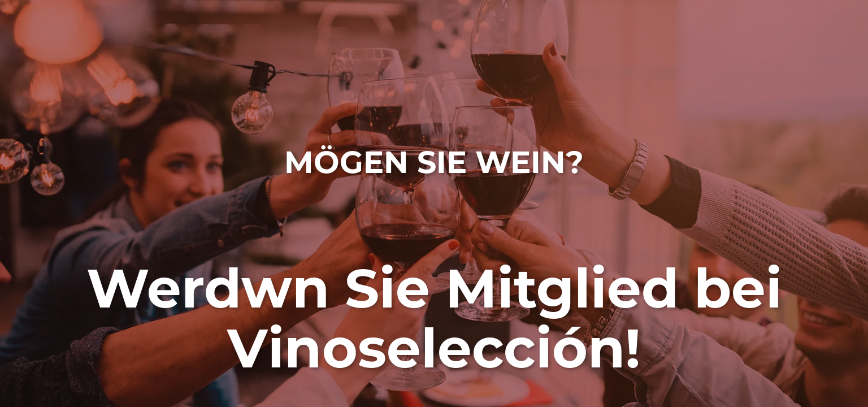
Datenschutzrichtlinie (712, 337)
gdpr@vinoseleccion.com (588, 327)
